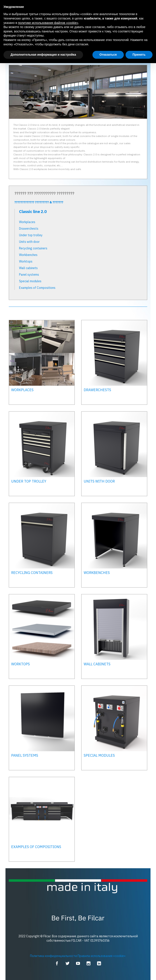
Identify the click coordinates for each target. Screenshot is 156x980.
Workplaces (27, 222)
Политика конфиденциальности (53, 956)
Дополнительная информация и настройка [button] (43, 55)
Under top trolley (31, 235)
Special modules (30, 281)
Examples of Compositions (37, 288)
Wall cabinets (28, 268)
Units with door (29, 242)
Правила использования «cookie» (102, 956)
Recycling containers (33, 248)
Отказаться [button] (108, 55)
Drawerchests (29, 229)
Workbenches (28, 255)
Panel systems (29, 275)
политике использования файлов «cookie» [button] (48, 23)
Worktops (26, 261)
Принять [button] (139, 55)
